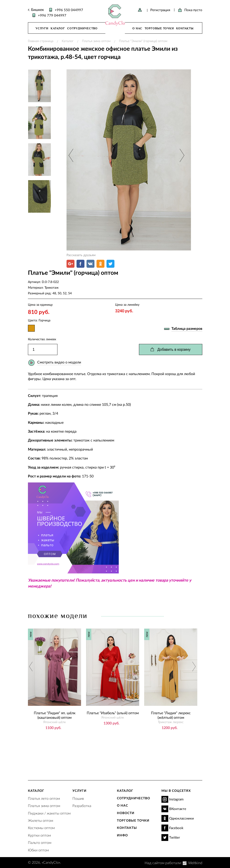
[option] (129, 160)
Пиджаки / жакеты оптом (49, 813)
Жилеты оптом (41, 820)
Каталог (58, 28)
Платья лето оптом (44, 798)
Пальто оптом (40, 842)
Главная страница (41, 41)
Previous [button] (71, 155)
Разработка (82, 806)
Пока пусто (193, 10)
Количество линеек (42, 339)
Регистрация (160, 10)
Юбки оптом (38, 850)
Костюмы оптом (41, 828)
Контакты (185, 28)
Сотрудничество (82, 28)
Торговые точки (159, 28)
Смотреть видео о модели (59, 362)
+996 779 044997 (52, 15)
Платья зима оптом (96, 41)
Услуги (42, 28)
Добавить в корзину (174, 349)
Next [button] (181, 155)
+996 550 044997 (69, 10)
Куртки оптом (39, 835)
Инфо (122, 835)
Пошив (78, 798)
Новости (126, 813)
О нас (137, 28)
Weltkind (195, 863)
